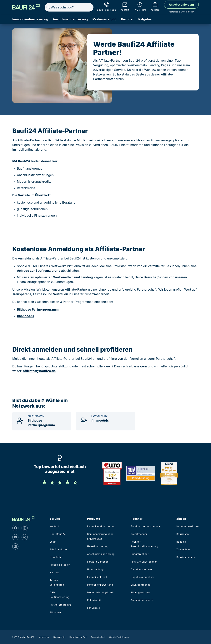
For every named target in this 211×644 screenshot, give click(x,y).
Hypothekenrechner (143, 577)
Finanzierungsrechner (144, 562)
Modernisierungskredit (101, 592)
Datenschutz (59, 637)
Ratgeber (145, 19)
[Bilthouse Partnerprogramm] (42, 421)
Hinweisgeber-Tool (78, 637)
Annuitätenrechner (142, 600)
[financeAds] (105, 421)
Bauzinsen (183, 534)
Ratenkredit (94, 600)
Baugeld (181, 542)
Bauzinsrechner (186, 557)
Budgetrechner (140, 554)
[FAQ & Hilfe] (140, 7)
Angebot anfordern (181, 5)
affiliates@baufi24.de (39, 371)
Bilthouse (55, 612)
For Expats (93, 608)
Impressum (44, 637)
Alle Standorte (58, 549)
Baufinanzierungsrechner (146, 526)
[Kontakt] (125, 7)
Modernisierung (104, 19)
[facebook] (15, 528)
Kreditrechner (139, 534)
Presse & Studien (60, 565)
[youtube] (15, 537)
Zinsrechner (184, 549)
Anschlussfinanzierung (70, 19)
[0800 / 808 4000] (106, 7)
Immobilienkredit (97, 577)
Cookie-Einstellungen (119, 637)
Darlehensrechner (142, 569)
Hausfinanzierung (98, 546)
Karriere (55, 572)
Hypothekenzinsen (188, 526)
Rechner (127, 19)
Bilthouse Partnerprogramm (38, 309)
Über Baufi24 (58, 534)
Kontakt (54, 526)
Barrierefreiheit (98, 637)
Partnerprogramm (60, 605)
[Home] (26, 7)
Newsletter (56, 557)
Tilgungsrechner (141, 592)
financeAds (25, 316)
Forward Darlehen (98, 562)
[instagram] (25, 528)
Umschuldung (95, 569)
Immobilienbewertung (100, 585)
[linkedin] (15, 546)
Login (53, 542)
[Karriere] (155, 7)
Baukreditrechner (141, 585)
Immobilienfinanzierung (30, 19)
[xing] (25, 537)
